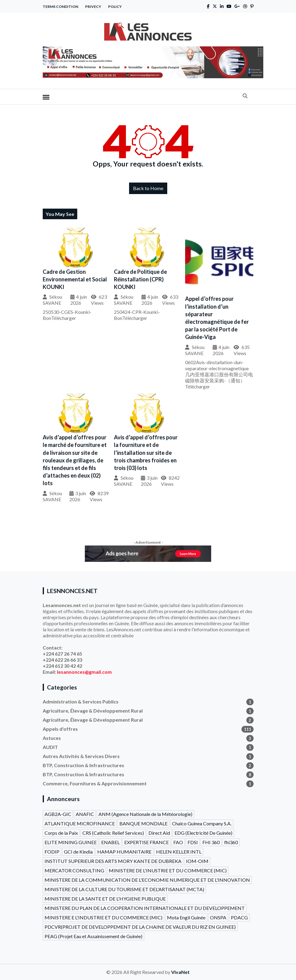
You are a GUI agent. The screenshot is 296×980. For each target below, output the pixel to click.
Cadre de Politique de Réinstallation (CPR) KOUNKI (140, 279)
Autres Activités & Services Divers (148, 756)
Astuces (148, 738)
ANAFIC (85, 814)
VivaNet (180, 972)
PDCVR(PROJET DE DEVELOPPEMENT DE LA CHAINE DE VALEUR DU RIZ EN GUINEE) (140, 927)
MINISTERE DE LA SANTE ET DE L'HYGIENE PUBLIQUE (105, 899)
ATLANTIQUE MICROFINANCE (80, 823)
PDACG (239, 917)
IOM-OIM (197, 861)
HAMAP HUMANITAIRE (124, 852)
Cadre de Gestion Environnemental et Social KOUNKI (75, 279)
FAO (178, 842)
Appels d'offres (148, 729)
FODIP (52, 852)
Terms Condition (60, 7)
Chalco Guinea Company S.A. (202, 823)
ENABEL (110, 842)
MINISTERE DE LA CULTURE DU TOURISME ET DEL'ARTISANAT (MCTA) (124, 889)
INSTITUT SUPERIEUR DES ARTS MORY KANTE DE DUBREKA (113, 861)
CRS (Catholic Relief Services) (113, 833)
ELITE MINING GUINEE (71, 842)
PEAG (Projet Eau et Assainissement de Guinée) (93, 936)
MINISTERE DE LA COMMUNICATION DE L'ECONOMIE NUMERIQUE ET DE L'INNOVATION (147, 880)
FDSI (193, 842)
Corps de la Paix (61, 833)
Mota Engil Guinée (186, 917)
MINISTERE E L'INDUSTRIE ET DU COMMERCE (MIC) (103, 917)
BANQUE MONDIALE (143, 823)
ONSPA (218, 917)
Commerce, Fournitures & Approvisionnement (148, 784)
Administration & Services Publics (148, 702)
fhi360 (231, 842)
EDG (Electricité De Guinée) (203, 833)
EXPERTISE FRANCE (146, 842)
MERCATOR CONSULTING (74, 870)
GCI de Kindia (78, 852)
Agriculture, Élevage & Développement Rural (148, 711)
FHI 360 (211, 842)
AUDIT (148, 747)
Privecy (93, 7)
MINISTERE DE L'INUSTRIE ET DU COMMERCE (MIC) (168, 870)
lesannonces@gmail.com (84, 672)
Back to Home (148, 188)
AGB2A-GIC (58, 814)
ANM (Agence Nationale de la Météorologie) (145, 814)
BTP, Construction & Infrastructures (148, 765)
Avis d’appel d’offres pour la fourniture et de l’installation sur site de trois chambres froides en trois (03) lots (146, 453)
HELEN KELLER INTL (179, 852)
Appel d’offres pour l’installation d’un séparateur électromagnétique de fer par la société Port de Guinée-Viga (217, 318)
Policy (115, 7)
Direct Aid (159, 833)
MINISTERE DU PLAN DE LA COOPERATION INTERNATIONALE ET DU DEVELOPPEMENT (145, 908)
